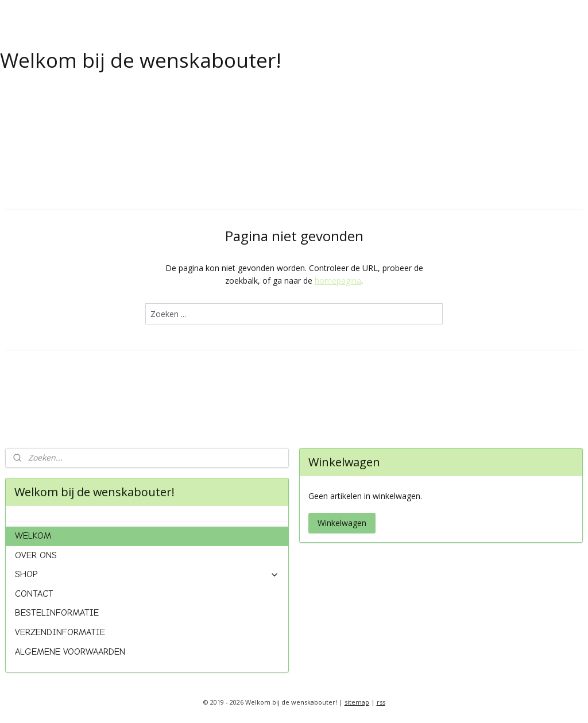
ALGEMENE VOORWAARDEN (70, 652)
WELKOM (33, 536)
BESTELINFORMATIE (57, 613)
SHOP (147, 574)
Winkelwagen (342, 523)
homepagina (338, 281)
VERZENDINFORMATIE (60, 632)
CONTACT (34, 594)
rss (381, 702)
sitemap (357, 702)
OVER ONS (36, 555)
